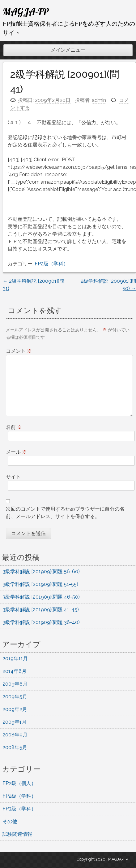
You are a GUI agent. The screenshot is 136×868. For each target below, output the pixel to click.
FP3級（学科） (19, 809)
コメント (19, 351)
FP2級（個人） (19, 783)
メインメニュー (68, 50)
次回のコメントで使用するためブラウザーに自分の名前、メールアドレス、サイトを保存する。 (65, 513)
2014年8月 (15, 671)
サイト (13, 477)
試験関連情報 (17, 834)
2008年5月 (15, 747)
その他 (10, 821)
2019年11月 (15, 659)
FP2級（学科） (51, 264)
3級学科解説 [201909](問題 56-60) (41, 571)
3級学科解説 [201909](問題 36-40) (41, 622)
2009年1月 (15, 722)
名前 (14, 427)
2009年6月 (15, 684)
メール (16, 452)
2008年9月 (15, 735)
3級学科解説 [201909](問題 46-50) (41, 597)
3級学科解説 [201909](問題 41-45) (41, 610)
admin (99, 100)
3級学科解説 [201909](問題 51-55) (40, 584)
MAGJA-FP (26, 11)
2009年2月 (15, 709)
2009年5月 (15, 697)
